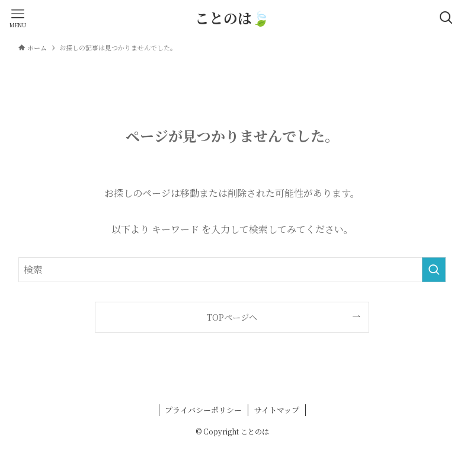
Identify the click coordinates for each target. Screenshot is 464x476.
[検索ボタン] (446, 18)
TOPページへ (232, 317)
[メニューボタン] (18, 18)
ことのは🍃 (232, 18)
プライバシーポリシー (203, 410)
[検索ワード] (232, 270)
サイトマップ (277, 410)
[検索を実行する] (434, 270)
